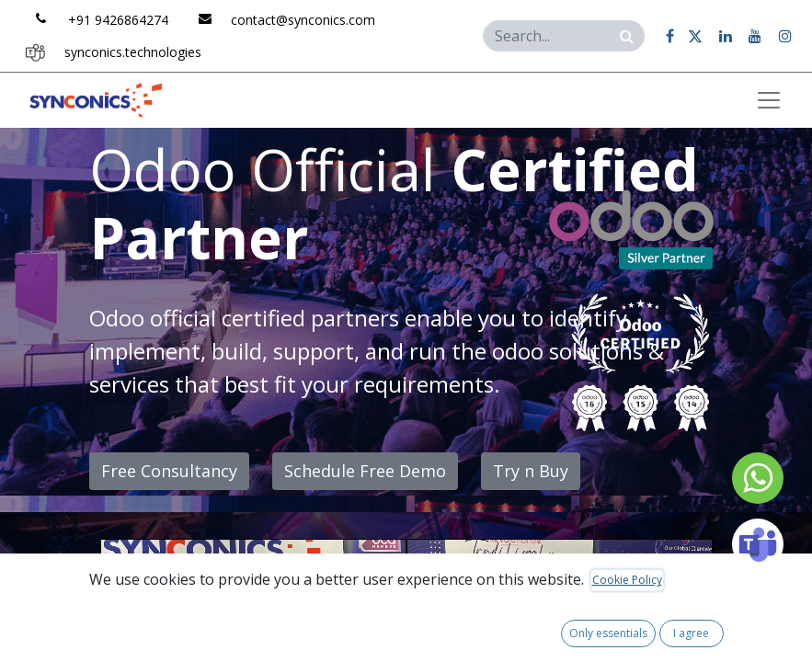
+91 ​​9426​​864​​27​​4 (118, 20)
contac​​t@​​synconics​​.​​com (303, 20)
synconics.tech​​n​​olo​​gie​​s (133, 52)
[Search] (627, 35)
